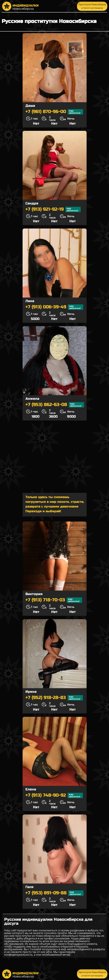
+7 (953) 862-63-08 (55, 405)
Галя (29, 887)
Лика (30, 301)
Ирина (31, 692)
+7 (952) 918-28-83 (54, 698)
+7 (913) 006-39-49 (54, 307)
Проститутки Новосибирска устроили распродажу (92, 6)
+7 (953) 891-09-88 (54, 893)
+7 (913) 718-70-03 (54, 600)
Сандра (32, 203)
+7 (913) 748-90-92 (54, 795)
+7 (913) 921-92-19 (53, 209)
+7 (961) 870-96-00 (54, 112)
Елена (31, 789)
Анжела (32, 399)
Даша (30, 106)
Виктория (34, 594)
